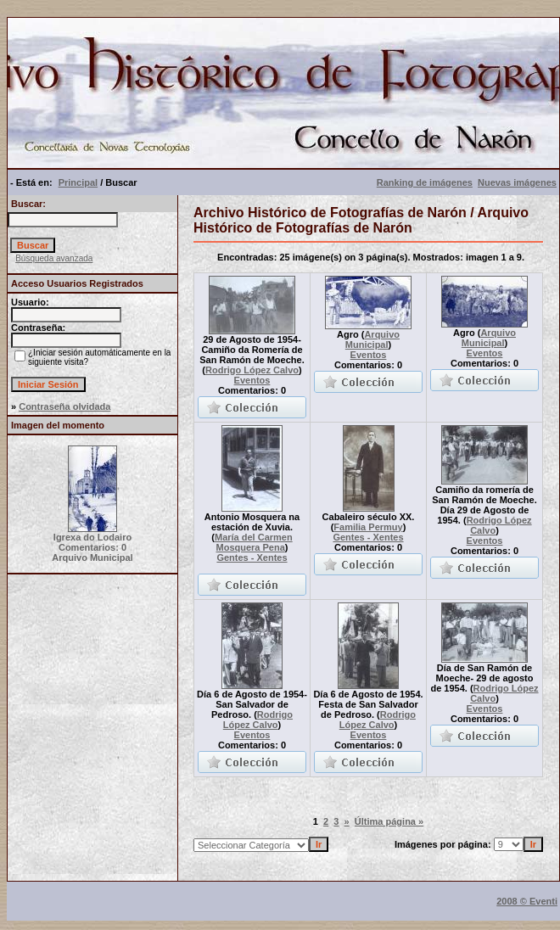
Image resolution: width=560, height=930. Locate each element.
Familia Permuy (368, 527)
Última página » (389, 821)
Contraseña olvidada (64, 406)
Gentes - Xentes (252, 557)
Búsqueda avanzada (54, 258)
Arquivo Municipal (372, 339)
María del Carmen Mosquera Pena (254, 542)
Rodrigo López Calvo (252, 370)
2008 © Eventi (527, 901)
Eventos (252, 380)
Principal (78, 182)
